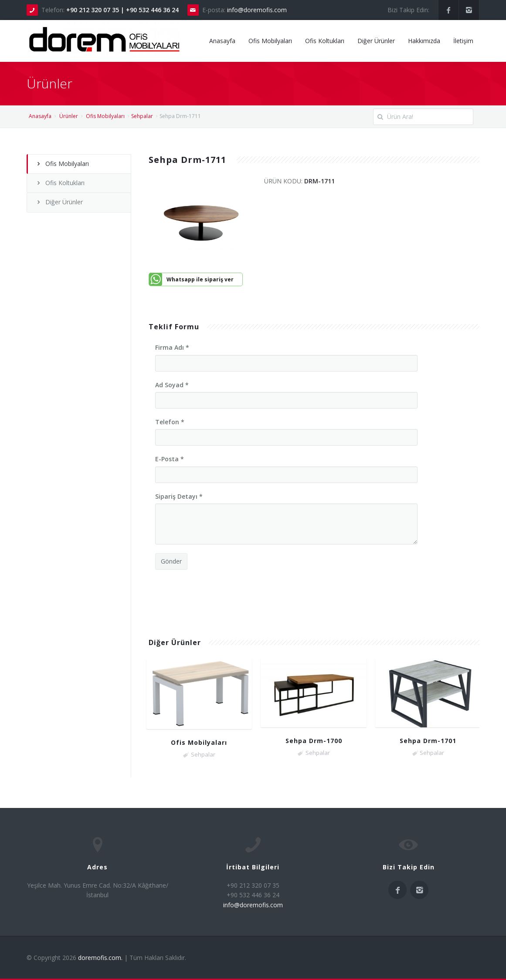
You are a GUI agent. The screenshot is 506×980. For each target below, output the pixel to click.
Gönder (171, 561)
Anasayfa (222, 41)
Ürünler (69, 116)
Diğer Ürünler (376, 41)
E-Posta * (170, 459)
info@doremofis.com (257, 10)
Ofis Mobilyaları (270, 41)
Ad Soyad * (172, 385)
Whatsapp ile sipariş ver (200, 279)
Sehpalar (142, 116)
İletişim (463, 41)
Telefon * (170, 422)
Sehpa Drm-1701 (428, 741)
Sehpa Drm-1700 (314, 741)
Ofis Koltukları (325, 41)
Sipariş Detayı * (179, 496)
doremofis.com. (100, 958)
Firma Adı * (172, 347)
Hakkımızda (424, 41)
